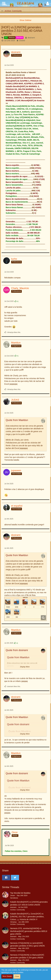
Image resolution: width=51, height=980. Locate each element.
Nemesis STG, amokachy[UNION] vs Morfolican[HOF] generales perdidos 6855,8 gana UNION (29, 931)
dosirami (31, 38)
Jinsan (13, 896)
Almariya (13, 922)
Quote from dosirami (17, 650)
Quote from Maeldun (17, 420)
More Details (7, 976)
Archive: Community (17, 910)
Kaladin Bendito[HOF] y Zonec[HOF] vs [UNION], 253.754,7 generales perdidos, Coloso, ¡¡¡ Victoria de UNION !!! (27, 917)
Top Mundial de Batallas (20, 893)
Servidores (14, 898)
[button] (4, 3)
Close (17, 976)
